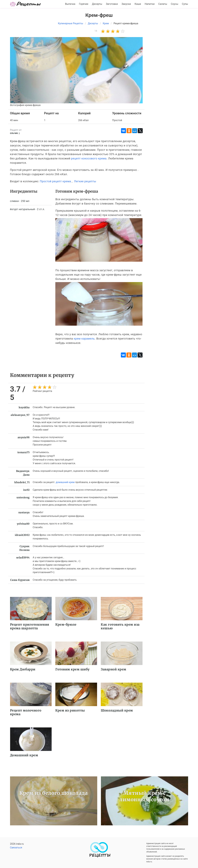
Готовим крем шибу (72, 669)
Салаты (163, 4)
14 (96, 31)
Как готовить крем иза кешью (120, 626)
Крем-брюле (66, 624)
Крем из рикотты (70, 710)
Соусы (175, 4)
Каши (138, 4)
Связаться (16, 848)
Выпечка (70, 4)
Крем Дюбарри (23, 669)
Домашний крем (24, 755)
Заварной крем (114, 669)
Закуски (126, 4)
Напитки (150, 4)
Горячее (84, 4)
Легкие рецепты (85, 181)
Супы (185, 4)
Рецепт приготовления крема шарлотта (30, 626)
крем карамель (84, 339)
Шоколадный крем (117, 710)
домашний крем (65, 482)
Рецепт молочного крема (26, 712)
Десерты (97, 4)
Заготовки (112, 4)
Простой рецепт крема (55, 181)
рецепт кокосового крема (89, 158)
